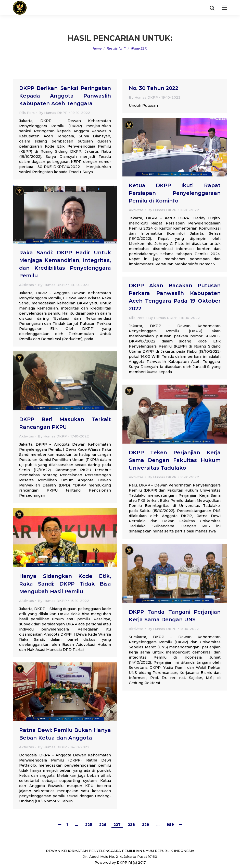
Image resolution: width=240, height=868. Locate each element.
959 (170, 825)
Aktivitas (136, 210)
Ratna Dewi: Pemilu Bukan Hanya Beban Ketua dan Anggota (65, 734)
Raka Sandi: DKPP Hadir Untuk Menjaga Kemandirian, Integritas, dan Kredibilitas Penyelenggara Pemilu (65, 264)
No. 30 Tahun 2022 (154, 88)
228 (131, 825)
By (53, 113)
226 (103, 825)
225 (89, 825)
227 (117, 825)
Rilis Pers (27, 113)
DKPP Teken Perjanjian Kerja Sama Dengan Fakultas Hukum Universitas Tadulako (175, 460)
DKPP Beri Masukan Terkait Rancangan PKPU (65, 423)
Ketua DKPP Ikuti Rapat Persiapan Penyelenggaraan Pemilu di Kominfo (175, 193)
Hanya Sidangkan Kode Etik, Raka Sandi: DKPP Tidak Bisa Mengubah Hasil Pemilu (65, 584)
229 (146, 825)
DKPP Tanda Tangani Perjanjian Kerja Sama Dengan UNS (175, 616)
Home (97, 48)
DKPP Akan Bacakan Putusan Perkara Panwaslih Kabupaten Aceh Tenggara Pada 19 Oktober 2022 (175, 297)
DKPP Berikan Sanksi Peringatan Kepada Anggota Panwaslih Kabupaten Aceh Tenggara (65, 96)
